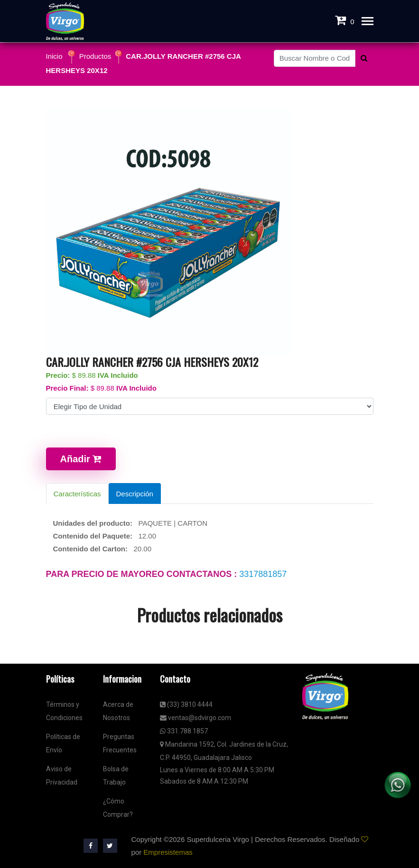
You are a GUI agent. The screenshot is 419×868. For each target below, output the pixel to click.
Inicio (54, 56)
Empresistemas (168, 852)
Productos (95, 56)
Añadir (81, 459)
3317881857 (263, 574)
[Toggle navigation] (368, 22)
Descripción (135, 494)
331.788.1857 (184, 731)
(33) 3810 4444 (186, 704)
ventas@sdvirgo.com (196, 718)
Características (77, 494)
